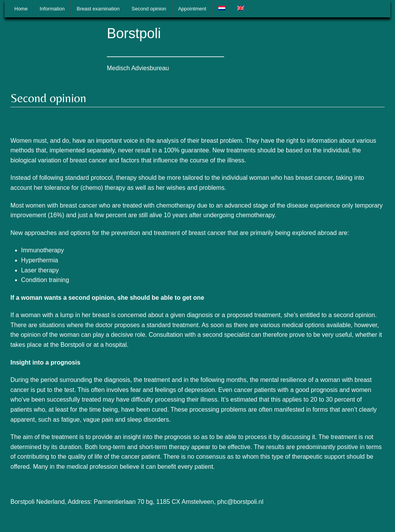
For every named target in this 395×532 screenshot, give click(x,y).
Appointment (192, 9)
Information (52, 9)
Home (21, 9)
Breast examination (98, 9)
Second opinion (149, 9)
